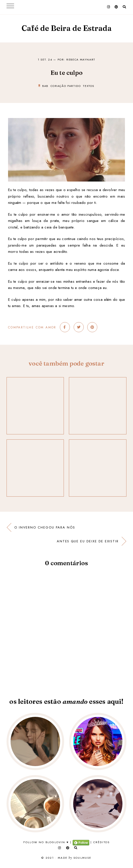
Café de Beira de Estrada (67, 28)
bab (45, 86)
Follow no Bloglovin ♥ (46, 842)
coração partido (66, 86)
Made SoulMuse (75, 858)
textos (89, 86)
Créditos (102, 842)
